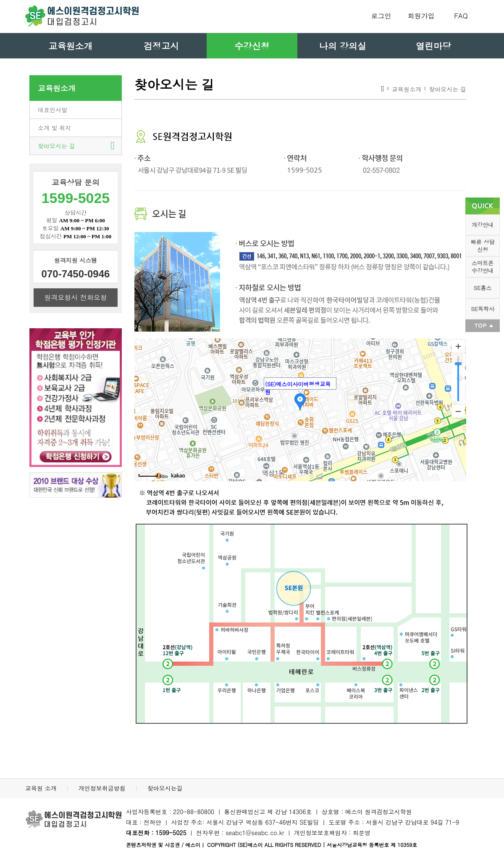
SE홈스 (483, 288)
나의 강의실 (343, 46)
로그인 (381, 16)
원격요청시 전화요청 (75, 297)
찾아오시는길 (165, 788)
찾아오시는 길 (56, 146)
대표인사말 (52, 110)
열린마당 (433, 46)
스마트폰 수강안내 (483, 267)
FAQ (461, 16)
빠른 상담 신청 (483, 246)
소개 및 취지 (54, 128)
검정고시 (161, 46)
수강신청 (252, 46)
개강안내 (483, 225)
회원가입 (421, 16)
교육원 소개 (42, 788)
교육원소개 (71, 46)
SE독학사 (482, 309)
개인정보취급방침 (103, 788)
